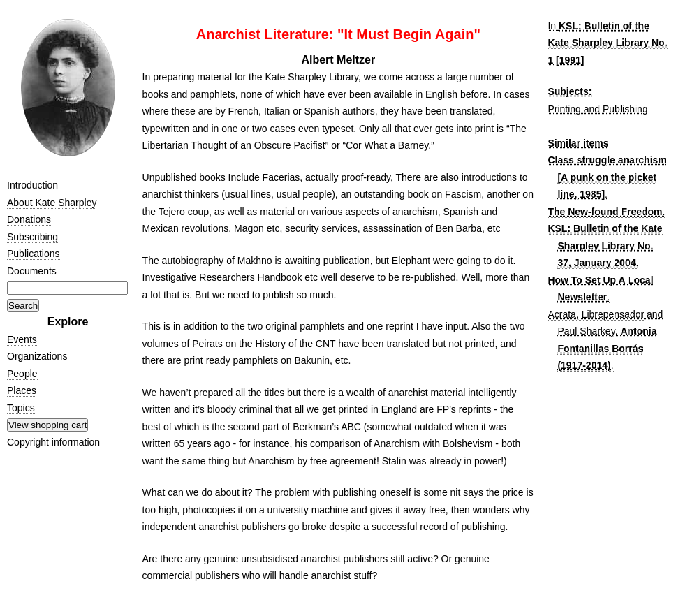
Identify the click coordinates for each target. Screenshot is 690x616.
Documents (32, 271)
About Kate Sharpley (52, 203)
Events (22, 339)
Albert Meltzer (338, 60)
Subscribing (32, 237)
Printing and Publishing (597, 109)
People (22, 374)
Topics (21, 408)
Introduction (32, 185)
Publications (34, 254)
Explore (68, 322)
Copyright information (53, 442)
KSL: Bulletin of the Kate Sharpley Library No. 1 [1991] (607, 43)
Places (22, 390)
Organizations (37, 356)
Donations (29, 219)
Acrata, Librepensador (596, 314)
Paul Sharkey (586, 331)
